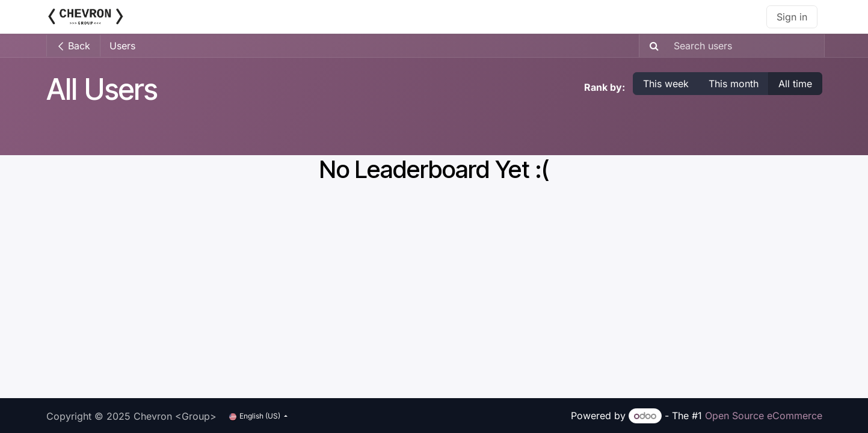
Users (122, 46)
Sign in (792, 17)
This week (666, 84)
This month (734, 84)
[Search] (651, 46)
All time (795, 84)
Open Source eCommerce (764, 416)
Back (73, 46)
